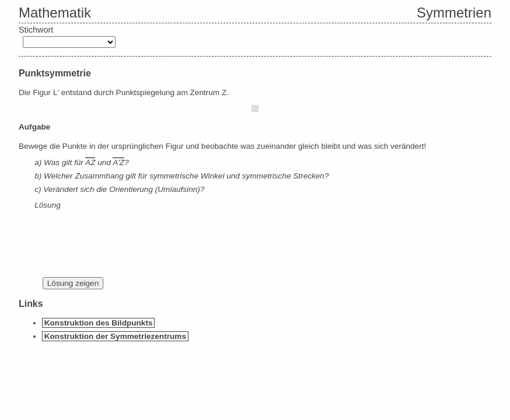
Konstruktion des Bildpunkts (99, 323)
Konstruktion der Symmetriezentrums (115, 336)
